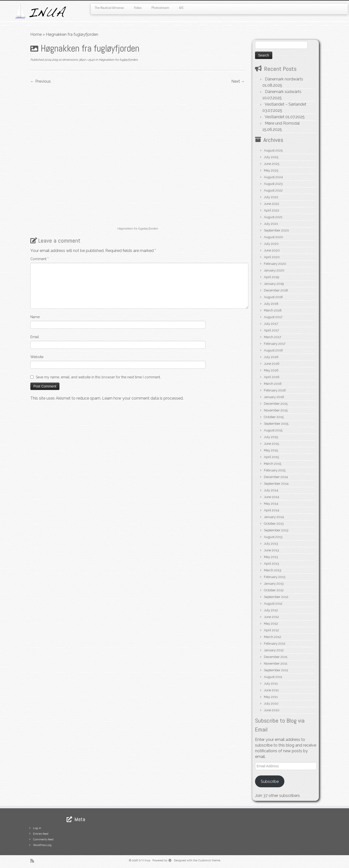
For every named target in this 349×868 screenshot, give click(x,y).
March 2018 (273, 310)
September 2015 (276, 424)
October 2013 (274, 524)
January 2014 (274, 517)
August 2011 (273, 677)
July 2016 (271, 357)
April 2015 (271, 457)
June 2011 (271, 690)
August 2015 (273, 430)
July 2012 (271, 610)
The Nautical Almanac (109, 8)
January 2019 (274, 284)
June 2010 (272, 710)
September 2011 (276, 670)
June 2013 (271, 550)
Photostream (160, 8)
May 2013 (271, 557)
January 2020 (274, 270)
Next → (238, 81)
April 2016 (272, 377)
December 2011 (276, 657)
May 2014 (271, 504)
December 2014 (276, 477)
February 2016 (275, 390)
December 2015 (276, 404)
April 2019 (272, 277)
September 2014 (276, 484)
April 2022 (272, 210)
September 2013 (276, 530)
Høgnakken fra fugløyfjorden (118, 60)
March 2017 (273, 337)
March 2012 (273, 637)
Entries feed (41, 834)
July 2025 (271, 157)
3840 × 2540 (86, 60)
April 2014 (272, 510)
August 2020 (274, 237)
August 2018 (273, 297)
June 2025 (272, 164)
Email (35, 337)
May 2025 (271, 170)
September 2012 (276, 597)
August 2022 (273, 190)
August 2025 (273, 150)
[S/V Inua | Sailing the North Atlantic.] (40, 11)
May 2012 (271, 624)
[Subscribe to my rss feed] (34, 861)
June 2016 (272, 364)
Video (138, 8)
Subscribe (270, 781)
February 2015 (275, 470)
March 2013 (273, 570)
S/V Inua (144, 860)
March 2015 (273, 464)
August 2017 (273, 317)
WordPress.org (42, 845)
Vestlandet (275, 117)
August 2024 (273, 177)
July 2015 (271, 437)
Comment (39, 259)
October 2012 (274, 590)
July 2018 (271, 304)
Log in (37, 828)
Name (35, 317)
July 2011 (271, 684)
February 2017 (275, 344)
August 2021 (273, 217)
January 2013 (274, 584)
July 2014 (271, 490)
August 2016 (273, 350)
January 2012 (274, 650)
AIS (181, 8)
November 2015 (276, 410)
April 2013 (271, 564)
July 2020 (271, 244)
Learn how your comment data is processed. (143, 398)
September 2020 (276, 230)
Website (37, 357)
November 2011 (276, 664)
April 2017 (271, 330)
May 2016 (271, 370)
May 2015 (271, 450)
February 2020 (275, 264)
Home (36, 34)
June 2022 (272, 204)
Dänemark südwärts (283, 92)
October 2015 (274, 417)
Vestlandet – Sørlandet (285, 104)
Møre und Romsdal (282, 123)
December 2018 (276, 290)
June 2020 (272, 250)
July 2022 (271, 197)
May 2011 (271, 697)
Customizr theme (209, 860)
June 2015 (271, 444)
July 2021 (271, 224)
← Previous (41, 81)
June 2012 (271, 617)
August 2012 (273, 604)
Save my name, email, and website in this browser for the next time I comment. (98, 377)
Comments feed (43, 839)
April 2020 (272, 257)
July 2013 (271, 544)
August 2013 (273, 537)
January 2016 (274, 397)
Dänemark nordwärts (284, 79)
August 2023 (273, 184)
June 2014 (272, 497)
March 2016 (273, 384)
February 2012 (275, 644)
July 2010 (271, 704)
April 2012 (271, 630)
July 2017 (271, 324)
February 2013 (275, 577)
